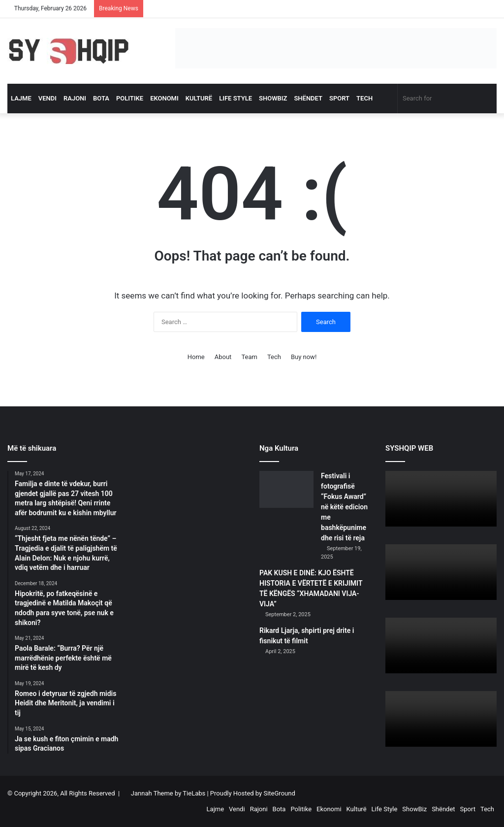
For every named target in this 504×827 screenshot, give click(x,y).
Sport (339, 98)
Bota (101, 98)
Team (249, 357)
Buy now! (304, 357)
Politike (130, 98)
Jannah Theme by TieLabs (168, 793)
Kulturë (199, 98)
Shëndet (308, 98)
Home (196, 357)
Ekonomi (164, 98)
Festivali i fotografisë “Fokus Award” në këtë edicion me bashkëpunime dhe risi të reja (344, 507)
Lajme (21, 98)
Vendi (47, 98)
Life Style (236, 98)
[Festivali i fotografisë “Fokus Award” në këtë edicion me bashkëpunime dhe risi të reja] (286, 489)
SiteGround (279, 793)
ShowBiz (273, 98)
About (223, 357)
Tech (364, 98)
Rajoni (75, 98)
